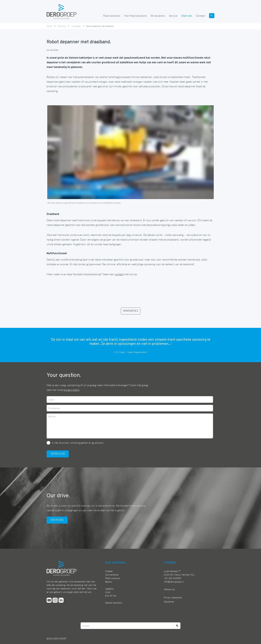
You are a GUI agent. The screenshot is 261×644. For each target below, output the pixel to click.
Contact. (170, 563)
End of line (111, 596)
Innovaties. (76, 26)
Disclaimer (169, 602)
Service (173, 16)
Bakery (109, 582)
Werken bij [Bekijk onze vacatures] (169, 589)
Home (49, 26)
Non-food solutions (135, 16)
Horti (108, 592)
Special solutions (114, 603)
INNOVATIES (131, 311)
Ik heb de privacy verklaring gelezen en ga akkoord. (78, 443)
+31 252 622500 (172, 578)
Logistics (109, 589)
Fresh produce (113, 578)
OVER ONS (57, 520)
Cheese (109, 571)
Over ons (187, 16)
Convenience (112, 575)
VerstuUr (58, 454)
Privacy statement (173, 597)
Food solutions (112, 16)
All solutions (158, 16)
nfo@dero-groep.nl (174, 582)
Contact (200, 16)
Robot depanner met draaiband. (100, 26)
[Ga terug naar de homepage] (62, 11)
